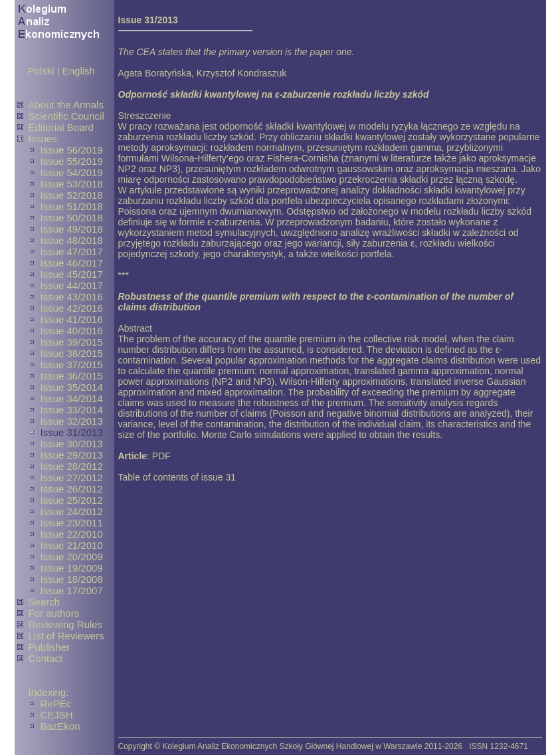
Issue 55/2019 (72, 161)
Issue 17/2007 (72, 591)
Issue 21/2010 (72, 545)
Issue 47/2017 (72, 252)
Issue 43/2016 (72, 297)
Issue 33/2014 (72, 410)
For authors (54, 613)
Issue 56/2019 (72, 150)
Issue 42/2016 (72, 308)
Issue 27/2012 (72, 478)
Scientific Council (66, 116)
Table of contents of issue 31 (177, 477)
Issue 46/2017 (72, 263)
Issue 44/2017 (72, 285)
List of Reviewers (66, 636)
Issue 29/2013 (72, 455)
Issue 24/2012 (72, 511)
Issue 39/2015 (72, 342)
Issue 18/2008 (72, 579)
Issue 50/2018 (72, 218)
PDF (161, 456)
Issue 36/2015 (72, 376)
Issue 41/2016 (72, 319)
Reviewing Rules (66, 624)
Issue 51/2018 (72, 206)
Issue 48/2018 (72, 240)
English (79, 71)
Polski (41, 71)
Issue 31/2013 (72, 432)
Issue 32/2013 (72, 421)
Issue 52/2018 (72, 195)
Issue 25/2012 (72, 500)
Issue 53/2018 (72, 184)
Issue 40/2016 (72, 331)
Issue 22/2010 (72, 534)
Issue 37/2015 (72, 365)
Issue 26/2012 (72, 489)
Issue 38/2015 (72, 353)
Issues (43, 139)
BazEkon (60, 726)
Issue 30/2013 (72, 444)
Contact (46, 658)
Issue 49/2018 (72, 229)
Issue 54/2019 (72, 172)
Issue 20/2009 (72, 557)
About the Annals (66, 105)
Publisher (49, 647)
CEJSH (57, 715)
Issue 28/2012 (72, 466)
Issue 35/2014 (72, 387)
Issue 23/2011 (72, 523)
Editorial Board (61, 127)
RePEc (56, 703)
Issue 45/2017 (72, 274)
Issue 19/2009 (72, 568)
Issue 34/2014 (72, 398)
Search (45, 602)
